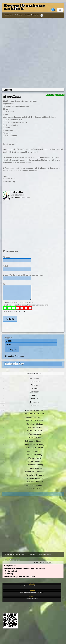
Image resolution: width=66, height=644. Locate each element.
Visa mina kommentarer (20, 197)
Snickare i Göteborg (35, 465)
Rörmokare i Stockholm (35, 472)
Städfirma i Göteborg (35, 485)
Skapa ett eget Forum (12, 560)
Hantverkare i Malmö (35, 417)
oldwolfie (17, 192)
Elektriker (35, 385)
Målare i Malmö (35, 438)
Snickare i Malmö (35, 468)
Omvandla (27, 15)
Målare (35, 388)
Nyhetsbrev (35, 15)
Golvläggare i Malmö (35, 448)
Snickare (35, 399)
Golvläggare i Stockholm (35, 441)
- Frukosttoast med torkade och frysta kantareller (24, 568)
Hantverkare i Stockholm (35, 410)
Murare (35, 395)
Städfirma (35, 405)
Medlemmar (18, 15)
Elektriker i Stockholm (35, 421)
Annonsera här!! (42, 562)
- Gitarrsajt (8, 574)
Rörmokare (35, 402)
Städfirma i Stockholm (35, 482)
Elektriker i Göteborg (35, 424)
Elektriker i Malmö (35, 427)
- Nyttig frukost (10, 571)
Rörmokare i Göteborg (35, 475)
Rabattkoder (14, 364)
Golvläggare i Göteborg (35, 444)
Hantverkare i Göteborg (35, 414)
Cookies (32, 554)
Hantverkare (35, 382)
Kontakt (7, 15)
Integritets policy (45, 554)
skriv (12, 15)
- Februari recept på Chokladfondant (19, 576)
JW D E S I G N (20, 312)
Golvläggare (35, 392)
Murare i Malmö (35, 458)
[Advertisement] (33, 52)
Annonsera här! (33, 374)
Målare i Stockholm (35, 431)
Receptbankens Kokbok (24, 7)
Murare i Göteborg (35, 455)
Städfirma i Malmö (35, 489)
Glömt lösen (20, 356)
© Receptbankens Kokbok (15, 554)
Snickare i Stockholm (35, 461)
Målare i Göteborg (35, 434)
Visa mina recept (18, 195)
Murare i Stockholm (35, 451)
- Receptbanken (9, 566)
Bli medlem (10, 356)
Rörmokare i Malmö (35, 478)
